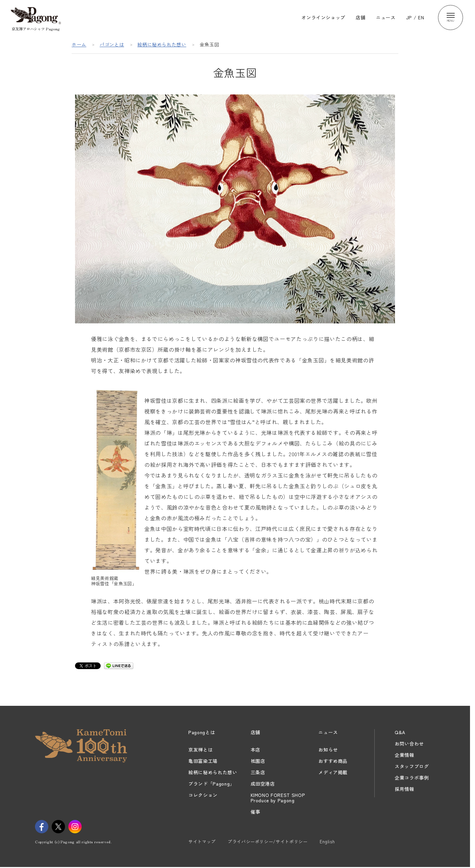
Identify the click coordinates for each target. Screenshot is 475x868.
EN (421, 17)
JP (409, 17)
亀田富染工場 (203, 761)
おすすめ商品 (333, 761)
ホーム (79, 44)
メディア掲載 (333, 772)
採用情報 (404, 789)
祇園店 (258, 761)
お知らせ (328, 750)
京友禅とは (200, 750)
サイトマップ (202, 841)
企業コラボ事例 (412, 778)
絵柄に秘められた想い (162, 44)
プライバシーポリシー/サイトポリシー (268, 841)
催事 (255, 812)
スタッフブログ (412, 766)
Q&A (400, 732)
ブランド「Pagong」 (211, 784)
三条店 (258, 772)
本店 (255, 750)
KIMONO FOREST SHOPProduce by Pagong (278, 798)
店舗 (360, 17)
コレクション (203, 795)
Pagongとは (202, 732)
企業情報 (404, 755)
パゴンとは (112, 44)
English (327, 841)
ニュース (386, 17)
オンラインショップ (323, 17)
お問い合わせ (409, 744)
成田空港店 (263, 784)
